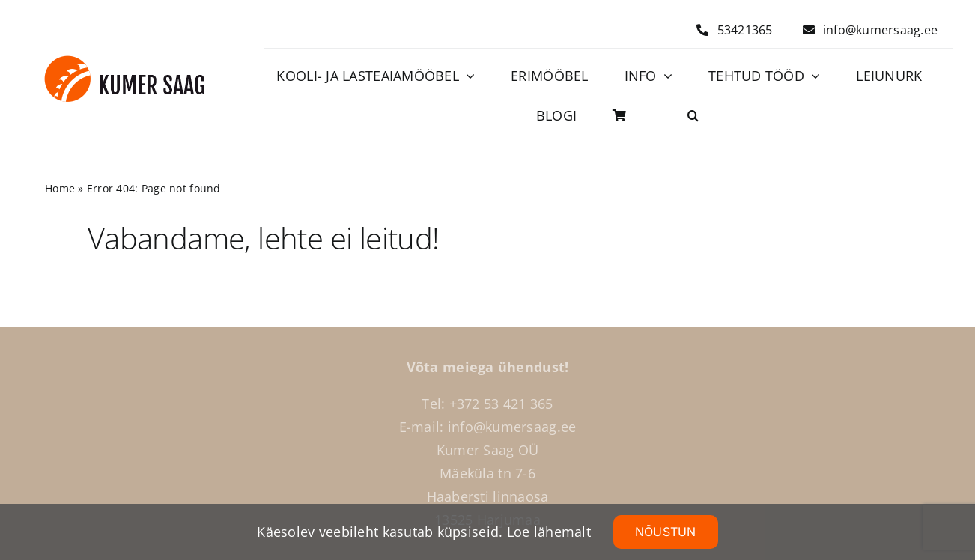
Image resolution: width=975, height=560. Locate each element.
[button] (693, 116)
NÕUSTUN (666, 532)
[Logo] (125, 62)
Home (60, 188)
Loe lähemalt (549, 532)
